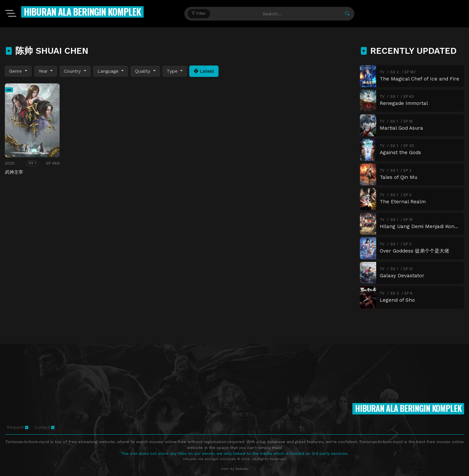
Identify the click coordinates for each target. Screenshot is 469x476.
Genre (16, 71)
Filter (199, 14)
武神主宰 (14, 172)
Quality (143, 71)
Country (73, 71)
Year (44, 71)
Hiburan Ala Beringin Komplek (82, 12)
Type (173, 71)
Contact (44, 427)
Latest (204, 71)
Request (18, 427)
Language (109, 71)
